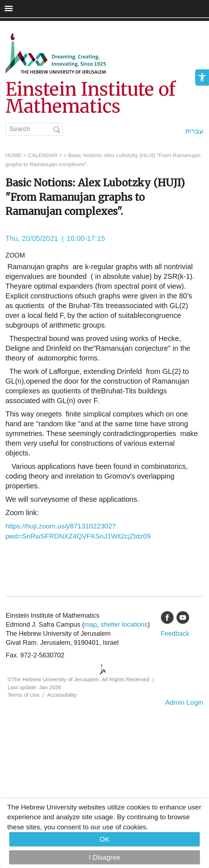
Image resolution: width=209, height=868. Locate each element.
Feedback (175, 634)
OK (104, 839)
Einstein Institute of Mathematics (91, 98)
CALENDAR (43, 155)
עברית (195, 131)
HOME (14, 155)
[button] (202, 77)
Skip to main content (31, 26)
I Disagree (105, 857)
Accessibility (62, 695)
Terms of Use (24, 695)
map (91, 625)
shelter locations (124, 625)
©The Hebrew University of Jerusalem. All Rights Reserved (78, 679)
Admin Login (184, 702)
